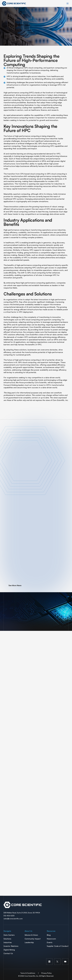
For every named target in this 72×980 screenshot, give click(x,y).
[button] (13, 585)
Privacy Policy (47, 973)
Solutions (7, 939)
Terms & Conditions (28, 973)
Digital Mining (9, 950)
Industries (8, 942)
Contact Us (8, 953)
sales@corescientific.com (13, 919)
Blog (49, 935)
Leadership (29, 942)
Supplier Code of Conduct (58, 946)
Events (50, 942)
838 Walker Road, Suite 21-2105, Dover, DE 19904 (22, 913)
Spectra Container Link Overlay (36, 905)
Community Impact (33, 939)
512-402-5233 (9, 916)
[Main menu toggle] (67, 4)
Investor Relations (11, 946)
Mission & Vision (31, 935)
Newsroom (51, 939)
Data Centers (9, 935)
